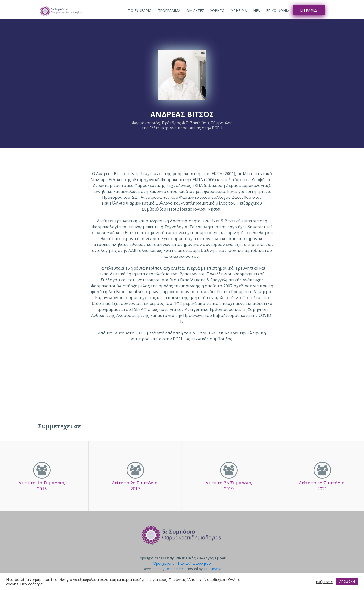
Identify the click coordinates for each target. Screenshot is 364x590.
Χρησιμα (239, 10)
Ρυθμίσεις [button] (324, 582)
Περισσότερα (31, 584)
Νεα (257, 10)
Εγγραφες (309, 10)
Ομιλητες (195, 10)
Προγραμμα (169, 10)
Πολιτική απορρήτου (194, 563)
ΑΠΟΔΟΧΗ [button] (347, 581)
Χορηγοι (218, 10)
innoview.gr (213, 569)
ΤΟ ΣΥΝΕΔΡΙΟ (140, 10)
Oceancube (174, 569)
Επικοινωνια (278, 10)
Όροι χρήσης (164, 563)
